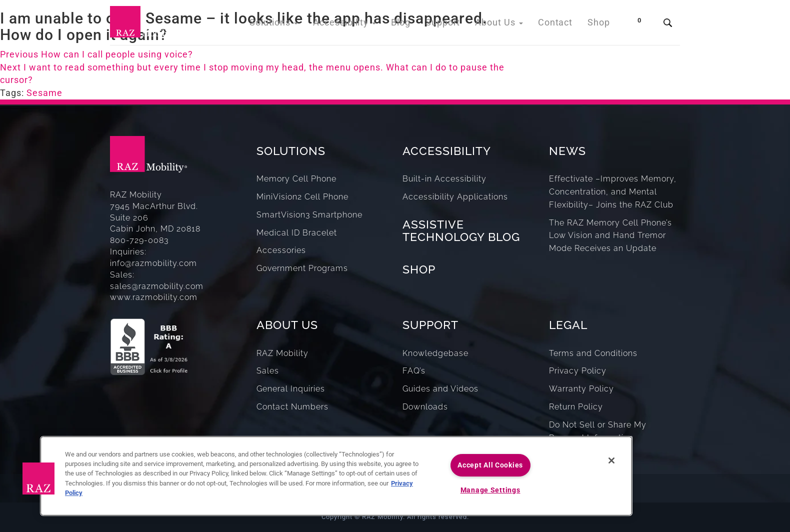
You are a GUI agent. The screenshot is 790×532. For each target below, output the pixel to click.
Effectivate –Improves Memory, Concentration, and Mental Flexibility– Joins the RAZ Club (613, 192)
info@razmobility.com (153, 263)
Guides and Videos (440, 389)
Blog (414, 25)
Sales (268, 371)
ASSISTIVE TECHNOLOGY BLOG (461, 230)
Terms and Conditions (593, 353)
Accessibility (362, 25)
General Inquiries (291, 389)
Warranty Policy (581, 389)
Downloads (425, 407)
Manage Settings (490, 490)
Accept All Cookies (490, 465)
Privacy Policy (578, 371)
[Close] (611, 460)
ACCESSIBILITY (447, 151)
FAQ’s (414, 371)
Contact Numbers (292, 407)
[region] (336, 476)
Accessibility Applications (455, 197)
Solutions (297, 25)
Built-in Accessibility (444, 179)
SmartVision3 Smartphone (309, 215)
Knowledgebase (435, 353)
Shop (600, 25)
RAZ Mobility (282, 353)
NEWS (567, 151)
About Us (506, 25)
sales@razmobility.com (157, 286)
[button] (38, 478)
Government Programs (302, 268)
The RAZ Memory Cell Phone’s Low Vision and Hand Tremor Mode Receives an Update (610, 236)
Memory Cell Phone (296, 179)
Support (454, 25)
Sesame (44, 93)
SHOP (419, 269)
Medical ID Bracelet (297, 233)
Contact (559, 25)
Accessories (281, 250)
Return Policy (576, 407)
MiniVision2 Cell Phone (302, 197)
